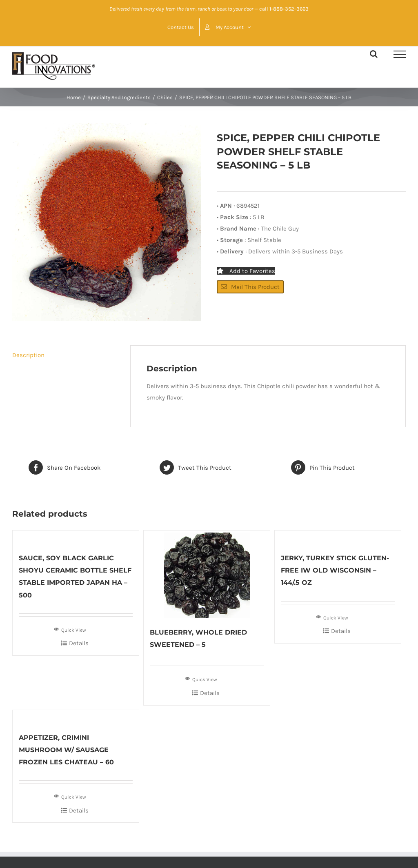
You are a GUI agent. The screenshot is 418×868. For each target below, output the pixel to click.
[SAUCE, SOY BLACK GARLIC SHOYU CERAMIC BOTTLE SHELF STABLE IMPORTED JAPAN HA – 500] (76, 537)
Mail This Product (250, 287)
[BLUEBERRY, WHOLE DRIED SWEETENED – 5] (207, 574)
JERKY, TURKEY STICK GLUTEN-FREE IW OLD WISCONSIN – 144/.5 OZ (335, 570)
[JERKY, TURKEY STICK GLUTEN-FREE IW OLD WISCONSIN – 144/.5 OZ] (338, 537)
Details (79, 643)
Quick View (70, 629)
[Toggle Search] (374, 54)
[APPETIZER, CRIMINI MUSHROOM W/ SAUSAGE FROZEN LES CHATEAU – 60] (76, 717)
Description (28, 355)
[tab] (63, 355)
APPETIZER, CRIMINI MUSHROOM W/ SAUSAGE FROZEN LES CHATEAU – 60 (66, 750)
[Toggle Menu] (400, 54)
